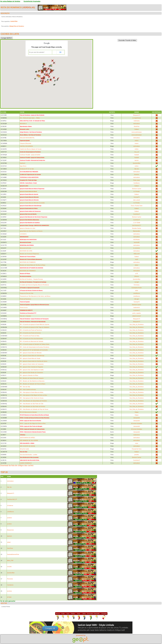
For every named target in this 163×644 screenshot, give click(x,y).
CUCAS (9, 567)
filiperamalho (137, 231)
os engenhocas (137, 118)
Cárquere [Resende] (26, 143)
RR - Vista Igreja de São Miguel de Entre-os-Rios (33, 395)
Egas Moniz (23, 166)
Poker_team (137, 180)
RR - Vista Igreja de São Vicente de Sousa (32, 398)
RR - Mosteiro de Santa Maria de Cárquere (32, 378)
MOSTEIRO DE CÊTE (26, 251)
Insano (137, 143)
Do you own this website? (37, 52)
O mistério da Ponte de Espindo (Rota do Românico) (34, 285)
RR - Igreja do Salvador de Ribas (29, 375)
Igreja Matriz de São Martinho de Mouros (31, 231)
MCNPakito (137, 240)
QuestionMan (137, 163)
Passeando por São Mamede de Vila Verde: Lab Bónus (35, 296)
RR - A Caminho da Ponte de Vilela (30, 336)
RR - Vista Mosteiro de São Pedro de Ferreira (32, 406)
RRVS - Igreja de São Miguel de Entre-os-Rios (33, 423)
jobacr (137, 265)
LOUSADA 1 (23, 234)
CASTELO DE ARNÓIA (26, 146)
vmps (137, 443)
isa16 (137, 259)
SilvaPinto (137, 126)
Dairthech (23, 163)
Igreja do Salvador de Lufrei (28, 228)
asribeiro (10, 518)
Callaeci (137, 129)
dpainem (10, 536)
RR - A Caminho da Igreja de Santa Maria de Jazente (35, 324)
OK (60, 52)
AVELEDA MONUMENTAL (27, 138)
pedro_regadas (137, 313)
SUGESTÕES (14, 21)
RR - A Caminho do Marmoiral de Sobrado (32, 341)
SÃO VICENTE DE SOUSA (28, 446)
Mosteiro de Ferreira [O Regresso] (29, 254)
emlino (137, 141)
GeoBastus (137, 183)
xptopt (9, 542)
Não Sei (137, 169)
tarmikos (10, 591)
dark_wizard (137, 200)
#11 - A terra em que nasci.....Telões (30, 118)
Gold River (10, 548)
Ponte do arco (24, 307)
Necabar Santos (137, 228)
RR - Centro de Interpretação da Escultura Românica (35, 347)
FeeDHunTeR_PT (12, 499)
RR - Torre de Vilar (25, 387)
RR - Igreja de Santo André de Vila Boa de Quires (34, 361)
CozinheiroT (137, 214)
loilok (137, 290)
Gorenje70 (137, 197)
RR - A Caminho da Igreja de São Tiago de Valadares (35, 327)
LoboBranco (137, 293)
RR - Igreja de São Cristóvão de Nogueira (31, 367)
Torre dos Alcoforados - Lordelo (29, 455)
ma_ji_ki (137, 152)
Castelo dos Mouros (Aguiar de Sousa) (31, 149)
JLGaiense (10, 505)
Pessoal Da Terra (137, 449)
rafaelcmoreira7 (137, 316)
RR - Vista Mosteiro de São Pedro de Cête (32, 404)
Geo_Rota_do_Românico (137, 324)
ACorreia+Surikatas (137, 423)
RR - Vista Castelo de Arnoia (28, 390)
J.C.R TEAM (137, 223)
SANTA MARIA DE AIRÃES (28, 438)
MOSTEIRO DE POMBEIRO (28, 262)
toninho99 (137, 242)
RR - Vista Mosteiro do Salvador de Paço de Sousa (34, 409)
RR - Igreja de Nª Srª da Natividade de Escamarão (34, 350)
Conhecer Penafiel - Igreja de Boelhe (30, 155)
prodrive (9, 524)
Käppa (137, 412)
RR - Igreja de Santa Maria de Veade (30, 358)
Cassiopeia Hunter (137, 288)
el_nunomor (137, 248)
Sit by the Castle (24, 449)
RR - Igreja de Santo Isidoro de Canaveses (32, 364)
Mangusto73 (137, 115)
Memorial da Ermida (25, 248)
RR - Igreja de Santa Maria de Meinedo (31, 353)
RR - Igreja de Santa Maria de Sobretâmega (32, 356)
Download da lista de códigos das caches (17, 465)
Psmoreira (10, 579)
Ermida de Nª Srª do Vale (27, 169)
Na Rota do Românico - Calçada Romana (31, 279)
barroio (137, 160)
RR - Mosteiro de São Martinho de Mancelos (32, 381)
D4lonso (137, 276)
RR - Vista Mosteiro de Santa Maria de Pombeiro (33, 401)
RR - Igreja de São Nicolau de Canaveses (31, 373)
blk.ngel (137, 299)
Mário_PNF (10, 560)
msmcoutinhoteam (137, 132)
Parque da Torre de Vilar (27, 293)
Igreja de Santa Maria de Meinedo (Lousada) (32, 203)
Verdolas (29, 7)
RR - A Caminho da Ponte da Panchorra (31, 330)
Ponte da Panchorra (25, 299)
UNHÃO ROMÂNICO (26, 463)
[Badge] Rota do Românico (17, 26)
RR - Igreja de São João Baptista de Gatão (32, 370)
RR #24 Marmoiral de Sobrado (28, 412)
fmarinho (137, 174)
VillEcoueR (137, 254)
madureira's (137, 307)
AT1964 (9, 597)
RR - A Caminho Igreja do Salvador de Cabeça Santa (35, 344)
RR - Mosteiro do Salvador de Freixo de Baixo (33, 384)
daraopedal (137, 418)
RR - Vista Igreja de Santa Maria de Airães (32, 392)
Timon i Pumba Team (137, 206)
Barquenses (10, 530)
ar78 (137, 274)
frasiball (137, 155)
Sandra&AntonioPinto (13, 554)
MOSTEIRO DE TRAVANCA (28, 271)
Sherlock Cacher (137, 189)
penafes (137, 455)
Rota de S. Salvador (25, 316)
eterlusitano (137, 124)
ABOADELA (23, 124)
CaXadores (10, 585)
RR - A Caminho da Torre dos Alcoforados (31, 339)
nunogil (137, 282)
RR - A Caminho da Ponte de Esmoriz (30, 333)
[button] (53, 70)
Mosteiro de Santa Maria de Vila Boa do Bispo (33, 265)
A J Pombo (137, 191)
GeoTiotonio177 (137, 225)
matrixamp (137, 121)
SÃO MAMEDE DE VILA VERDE (29, 440)
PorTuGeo (137, 285)
